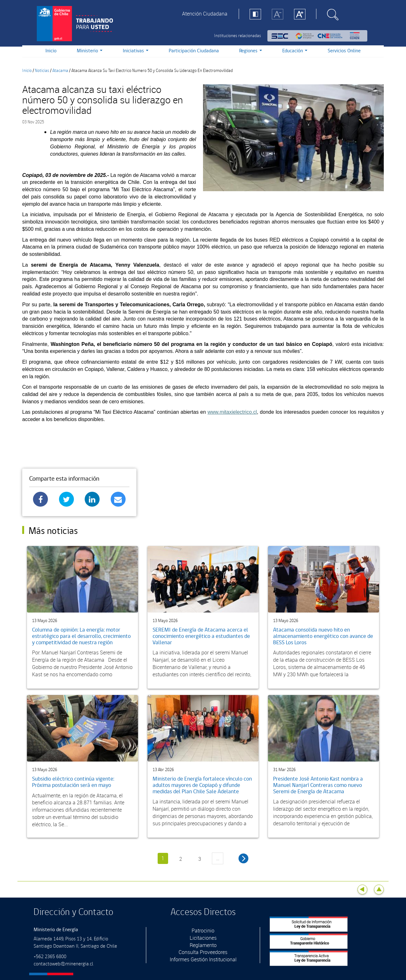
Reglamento (203, 945)
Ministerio (90, 51)
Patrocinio (203, 931)
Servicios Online (344, 51)
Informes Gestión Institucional (203, 959)
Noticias (42, 71)
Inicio (51, 51)
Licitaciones (203, 938)
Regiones (251, 51)
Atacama (60, 71)
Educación (295, 51)
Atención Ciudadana (205, 14)
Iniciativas (136, 51)
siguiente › (243, 858)
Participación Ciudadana (194, 51)
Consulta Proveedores (203, 952)
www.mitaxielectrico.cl (232, 412)
